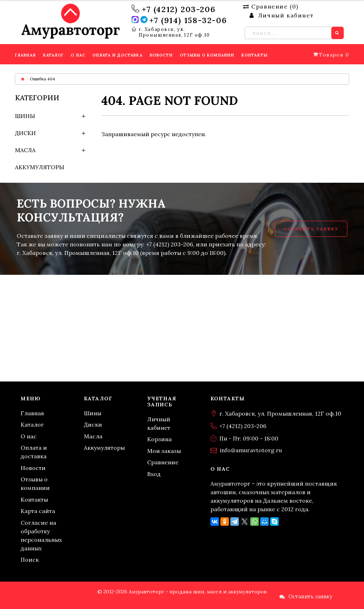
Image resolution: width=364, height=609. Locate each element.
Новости (33, 468)
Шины (25, 116)
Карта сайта (38, 511)
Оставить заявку (311, 229)
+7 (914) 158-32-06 (188, 20)
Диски (25, 133)
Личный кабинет (159, 423)
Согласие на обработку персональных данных (41, 535)
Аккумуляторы (40, 167)
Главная (32, 413)
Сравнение (163, 462)
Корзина (159, 439)
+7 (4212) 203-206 (179, 9)
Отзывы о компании (35, 484)
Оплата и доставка (34, 452)
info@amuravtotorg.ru (251, 450)
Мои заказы (164, 451)
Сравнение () (271, 6)
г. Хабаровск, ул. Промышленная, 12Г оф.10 (174, 32)
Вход (154, 474)
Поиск (30, 560)
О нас (29, 436)
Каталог (32, 424)
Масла (25, 150)
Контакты (34, 500)
